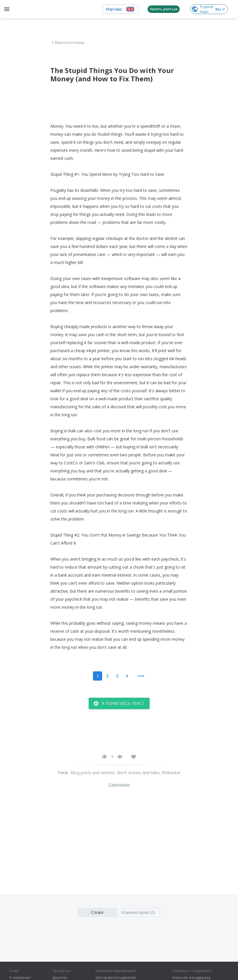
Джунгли (60, 978)
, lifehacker (170, 773)
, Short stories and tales (137, 773)
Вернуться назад (67, 43)
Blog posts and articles (93, 773)
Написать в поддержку (192, 978)
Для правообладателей (116, 978)
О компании (20, 978)
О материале (119, 785)
